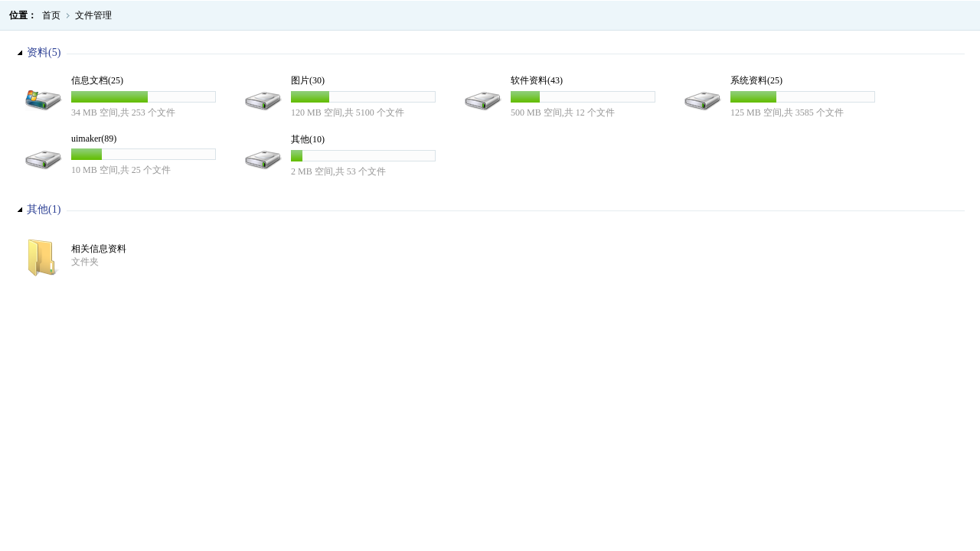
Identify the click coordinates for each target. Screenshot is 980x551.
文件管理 (93, 15)
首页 (51, 15)
